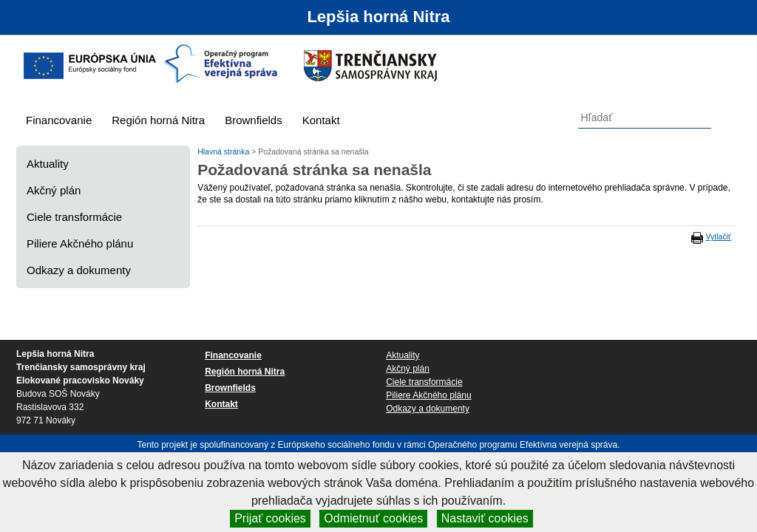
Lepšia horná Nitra (378, 17)
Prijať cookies (270, 518)
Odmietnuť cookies (373, 518)
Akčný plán (54, 190)
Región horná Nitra (158, 120)
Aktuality (48, 164)
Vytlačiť (719, 236)
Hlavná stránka (224, 151)
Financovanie (59, 120)
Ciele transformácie (74, 217)
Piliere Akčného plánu (80, 243)
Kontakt (321, 120)
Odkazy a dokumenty (79, 270)
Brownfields (254, 120)
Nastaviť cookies (485, 518)
